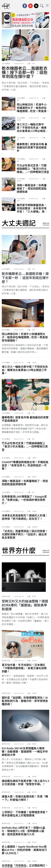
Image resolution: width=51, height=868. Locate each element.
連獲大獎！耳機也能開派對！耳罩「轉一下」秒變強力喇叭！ (25, 798)
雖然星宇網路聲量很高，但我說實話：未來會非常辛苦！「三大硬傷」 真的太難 (32, 210)
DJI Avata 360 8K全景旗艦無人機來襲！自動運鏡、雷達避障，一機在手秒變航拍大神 (25, 751)
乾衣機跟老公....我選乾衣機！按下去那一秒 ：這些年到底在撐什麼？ (25, 72)
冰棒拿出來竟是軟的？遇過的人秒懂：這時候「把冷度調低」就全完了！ (25, 517)
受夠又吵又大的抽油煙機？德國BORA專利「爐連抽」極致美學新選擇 (25, 605)
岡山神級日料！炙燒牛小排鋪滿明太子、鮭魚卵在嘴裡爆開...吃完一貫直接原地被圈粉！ (33, 109)
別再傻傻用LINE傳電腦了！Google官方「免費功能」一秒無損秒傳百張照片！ (24, 500)
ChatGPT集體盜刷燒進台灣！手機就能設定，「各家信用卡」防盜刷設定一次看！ (25, 465)
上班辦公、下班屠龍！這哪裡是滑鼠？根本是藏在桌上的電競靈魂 (25, 814)
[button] (17, 25)
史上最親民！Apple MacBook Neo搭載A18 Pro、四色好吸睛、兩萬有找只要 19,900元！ (24, 850)
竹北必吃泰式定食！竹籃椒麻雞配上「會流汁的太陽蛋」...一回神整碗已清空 (33, 169)
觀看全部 (46, 223)
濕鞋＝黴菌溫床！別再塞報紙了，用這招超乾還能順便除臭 (32, 188)
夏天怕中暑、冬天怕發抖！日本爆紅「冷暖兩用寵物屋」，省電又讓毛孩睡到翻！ (24, 668)
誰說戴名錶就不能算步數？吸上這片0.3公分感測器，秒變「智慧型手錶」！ (26, 782)
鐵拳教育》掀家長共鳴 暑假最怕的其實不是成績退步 (32, 147)
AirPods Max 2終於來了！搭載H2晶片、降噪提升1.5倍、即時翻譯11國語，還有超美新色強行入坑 (23, 831)
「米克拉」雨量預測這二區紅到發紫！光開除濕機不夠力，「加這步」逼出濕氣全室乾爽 (25, 534)
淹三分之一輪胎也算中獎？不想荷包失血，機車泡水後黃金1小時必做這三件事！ (32, 129)
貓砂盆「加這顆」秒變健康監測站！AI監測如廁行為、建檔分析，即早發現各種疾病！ (25, 701)
